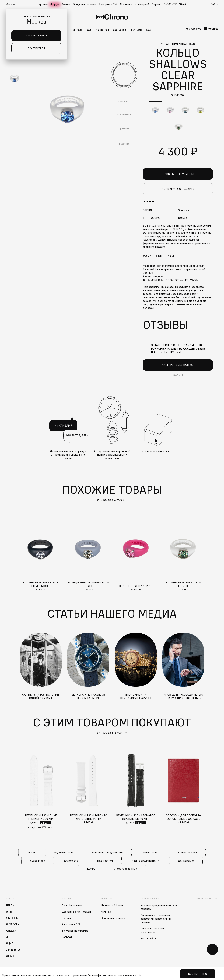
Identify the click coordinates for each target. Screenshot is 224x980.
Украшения (103, 30)
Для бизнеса (13, 949)
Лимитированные (126, 868)
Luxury (91, 868)
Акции (66, 4)
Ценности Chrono (112, 905)
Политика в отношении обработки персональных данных (156, 918)
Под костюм (105, 860)
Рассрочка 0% (108, 4)
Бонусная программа (75, 930)
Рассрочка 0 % (71, 924)
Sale (149, 30)
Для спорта (71, 860)
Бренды (77, 30)
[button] (12, 4)
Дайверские (186, 860)
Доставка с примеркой (134, 4)
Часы (89, 30)
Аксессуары (120, 30)
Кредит (66, 918)
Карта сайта (148, 938)
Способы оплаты (72, 905)
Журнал (43, 4)
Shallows (184, 210)
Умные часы (149, 852)
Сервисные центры (113, 918)
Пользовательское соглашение (152, 930)
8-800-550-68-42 (175, 4)
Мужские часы (64, 852)
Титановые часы (186, 852)
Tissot (31, 852)
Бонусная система (85, 4)
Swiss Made (38, 860)
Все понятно (198, 974)
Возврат (67, 937)
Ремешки (136, 30)
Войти (215, 4)
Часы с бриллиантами (145, 860)
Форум (55, 4)
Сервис (157, 4)
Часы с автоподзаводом (107, 852)
